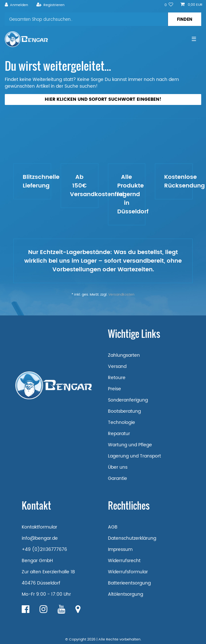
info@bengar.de (40, 538)
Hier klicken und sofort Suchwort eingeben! (103, 99)
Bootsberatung (124, 411)
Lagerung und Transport (134, 456)
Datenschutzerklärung (132, 538)
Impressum (120, 549)
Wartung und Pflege (130, 445)
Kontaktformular (39, 527)
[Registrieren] (50, 5)
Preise (114, 389)
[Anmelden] (17, 5)
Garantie (118, 478)
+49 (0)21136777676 (44, 549)
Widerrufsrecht (124, 561)
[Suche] (184, 19)
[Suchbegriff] (86, 19)
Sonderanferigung (128, 400)
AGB (113, 527)
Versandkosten (121, 295)
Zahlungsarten (124, 355)
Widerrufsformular (128, 572)
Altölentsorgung (126, 594)
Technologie (122, 422)
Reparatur (119, 434)
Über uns (118, 467)
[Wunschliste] (169, 5)
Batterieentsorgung (129, 583)
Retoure (117, 378)
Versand (117, 366)
